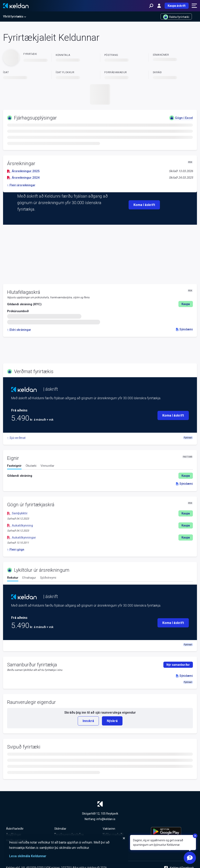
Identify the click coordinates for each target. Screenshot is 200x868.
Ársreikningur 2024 (23, 178)
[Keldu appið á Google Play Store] (172, 832)
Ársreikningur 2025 (23, 171)
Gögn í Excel (181, 118)
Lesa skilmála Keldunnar (28, 856)
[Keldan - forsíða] (16, 6)
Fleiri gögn (16, 550)
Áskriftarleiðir (15, 829)
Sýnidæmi (184, 329)
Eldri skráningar (19, 330)
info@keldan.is (106, 819)
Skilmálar (60, 829)
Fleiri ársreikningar (21, 185)
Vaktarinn (109, 829)
